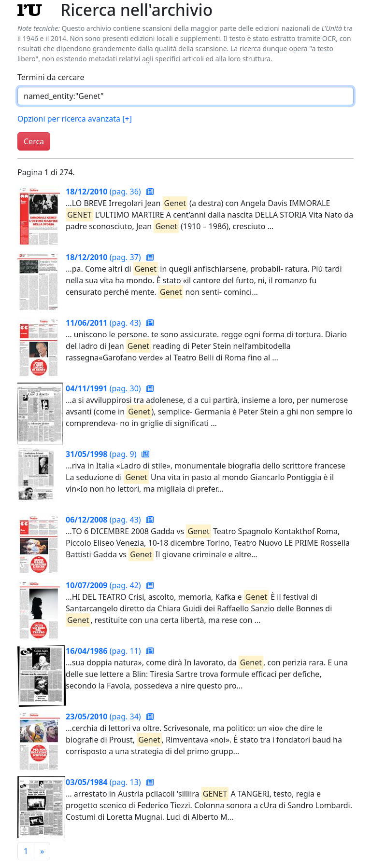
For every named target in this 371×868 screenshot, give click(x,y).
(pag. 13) (104, 782)
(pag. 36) (104, 192)
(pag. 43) (104, 323)
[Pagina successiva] (42, 851)
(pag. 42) (104, 585)
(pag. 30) (104, 388)
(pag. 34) (104, 716)
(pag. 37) (104, 257)
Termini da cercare (51, 77)
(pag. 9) (102, 454)
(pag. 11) (104, 651)
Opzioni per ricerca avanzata (75, 119)
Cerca (34, 141)
